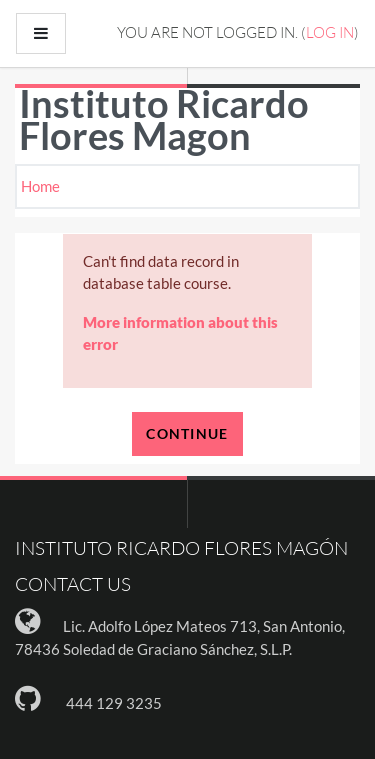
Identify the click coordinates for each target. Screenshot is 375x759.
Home (40, 186)
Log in (330, 32)
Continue (187, 433)
